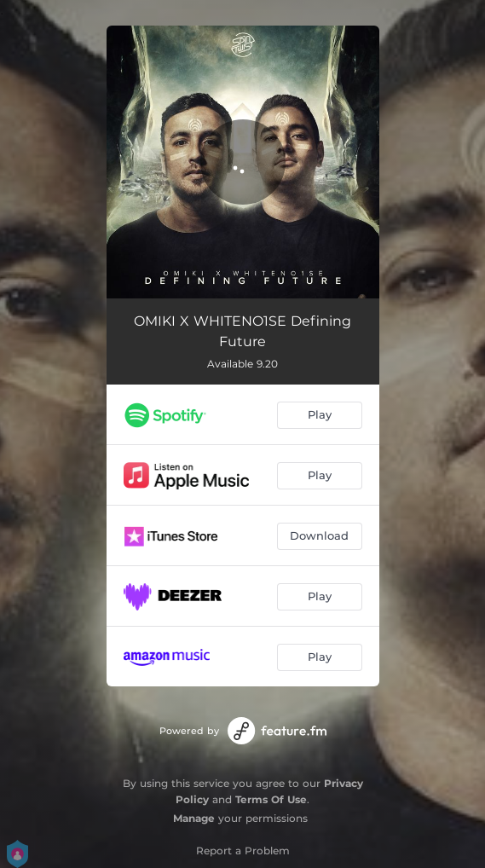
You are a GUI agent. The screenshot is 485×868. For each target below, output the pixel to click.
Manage (194, 818)
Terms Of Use (271, 799)
